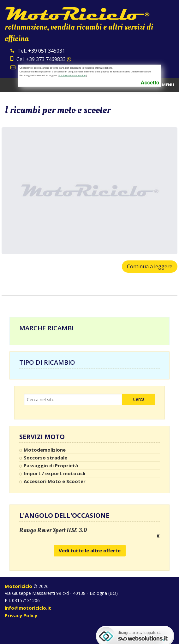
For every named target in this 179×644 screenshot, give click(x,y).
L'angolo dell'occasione (64, 515)
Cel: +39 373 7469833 (41, 59)
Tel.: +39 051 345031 (38, 51)
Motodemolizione (45, 450)
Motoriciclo (18, 586)
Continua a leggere (150, 266)
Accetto (150, 83)
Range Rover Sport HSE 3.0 (53, 530)
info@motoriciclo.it (28, 608)
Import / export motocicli (54, 473)
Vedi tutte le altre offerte (90, 550)
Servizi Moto (42, 437)
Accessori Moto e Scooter (55, 481)
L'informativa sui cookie (72, 75)
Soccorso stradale (45, 458)
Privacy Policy (21, 615)
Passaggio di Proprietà (51, 465)
